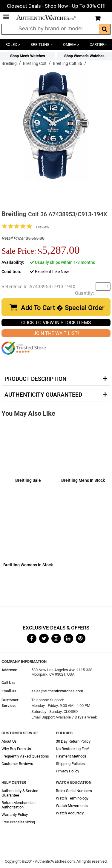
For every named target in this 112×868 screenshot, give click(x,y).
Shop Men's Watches (28, 56)
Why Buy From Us (16, 749)
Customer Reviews (17, 764)
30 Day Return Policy (73, 741)
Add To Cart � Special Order (63, 308)
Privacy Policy (67, 771)
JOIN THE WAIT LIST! (56, 333)
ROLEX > (13, 45)
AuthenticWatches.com (50, 18)
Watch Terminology (72, 798)
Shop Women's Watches (84, 56)
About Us (9, 741)
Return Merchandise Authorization (19, 805)
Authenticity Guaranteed (43, 395)
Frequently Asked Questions (25, 756)
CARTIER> (98, 45)
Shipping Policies (70, 764)
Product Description (35, 379)
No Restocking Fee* (73, 749)
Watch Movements (72, 806)
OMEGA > (71, 45)
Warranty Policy (15, 815)
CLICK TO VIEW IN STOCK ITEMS (56, 323)
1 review (42, 227)
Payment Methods (71, 756)
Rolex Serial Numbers (74, 791)
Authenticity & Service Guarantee (20, 793)
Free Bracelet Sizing (18, 822)
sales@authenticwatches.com (57, 691)
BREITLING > (42, 45)
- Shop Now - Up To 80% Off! (56, 6)
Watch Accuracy (70, 813)
